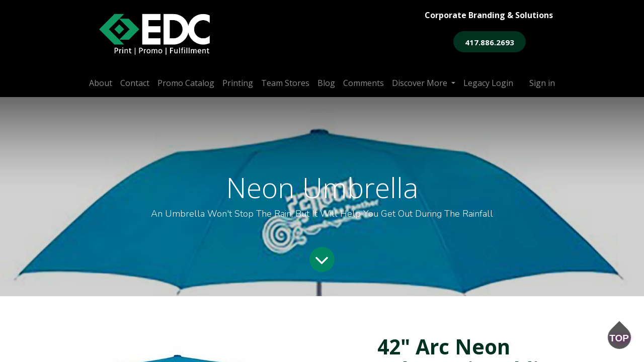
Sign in (542, 83)
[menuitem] (101, 83)
